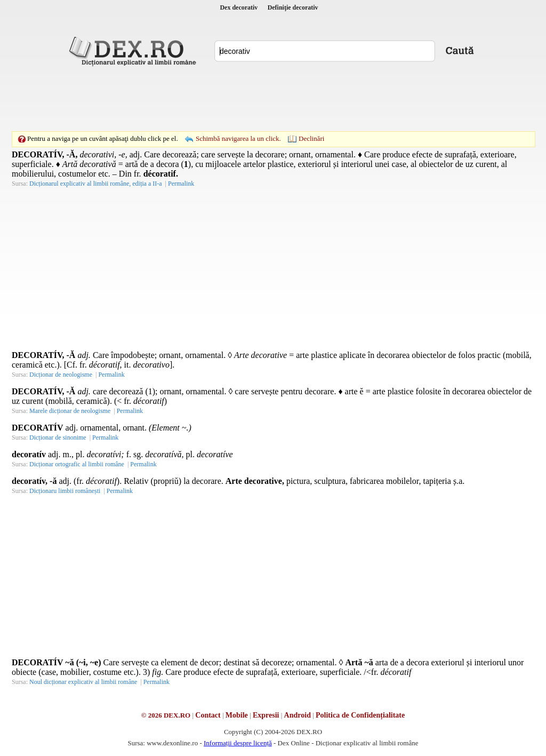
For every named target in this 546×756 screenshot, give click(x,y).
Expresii (266, 715)
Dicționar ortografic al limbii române (77, 464)
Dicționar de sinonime (58, 437)
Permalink (181, 184)
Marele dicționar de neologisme (70, 411)
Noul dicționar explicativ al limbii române (83, 682)
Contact (208, 715)
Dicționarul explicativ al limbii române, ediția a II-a (96, 184)
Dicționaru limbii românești (65, 491)
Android (298, 715)
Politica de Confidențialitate (360, 715)
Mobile (237, 715)
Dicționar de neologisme (61, 375)
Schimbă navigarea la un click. (238, 138)
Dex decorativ (239, 7)
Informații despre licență (238, 743)
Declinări (311, 138)
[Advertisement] (273, 99)
